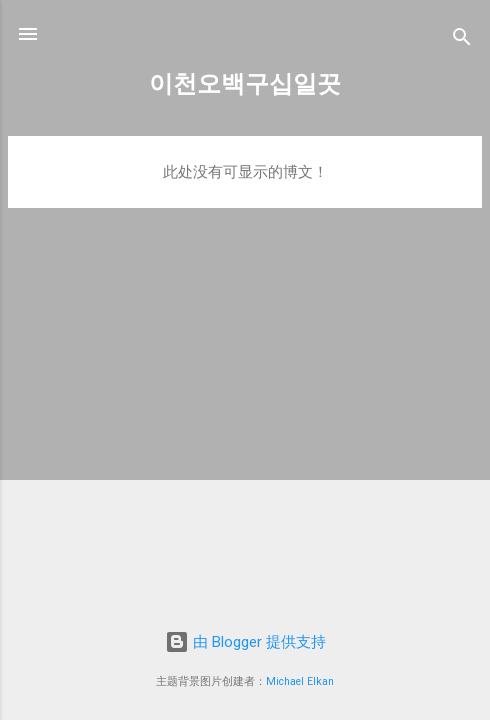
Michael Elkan (300, 681)
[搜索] (462, 40)
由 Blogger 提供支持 (245, 642)
